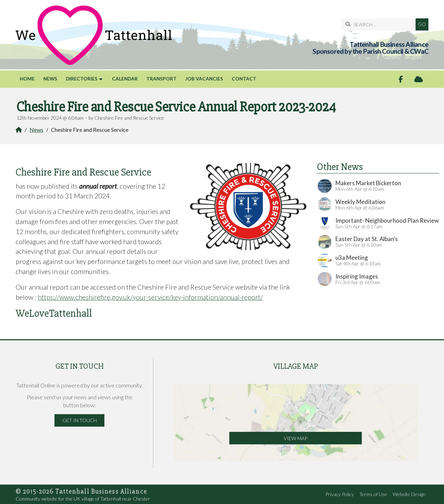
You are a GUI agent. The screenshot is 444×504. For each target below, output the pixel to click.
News (36, 130)
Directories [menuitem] (82, 79)
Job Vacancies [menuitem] (204, 79)
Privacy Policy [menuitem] (340, 494)
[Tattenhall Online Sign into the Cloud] (419, 79)
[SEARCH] (380, 24)
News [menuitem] (50, 79)
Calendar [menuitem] (125, 79)
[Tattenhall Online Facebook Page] (401, 79)
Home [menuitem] (27, 79)
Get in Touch (80, 420)
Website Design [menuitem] (409, 494)
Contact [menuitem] (244, 79)
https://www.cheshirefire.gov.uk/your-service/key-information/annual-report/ (150, 297)
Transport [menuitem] (161, 79)
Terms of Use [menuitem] (373, 494)
